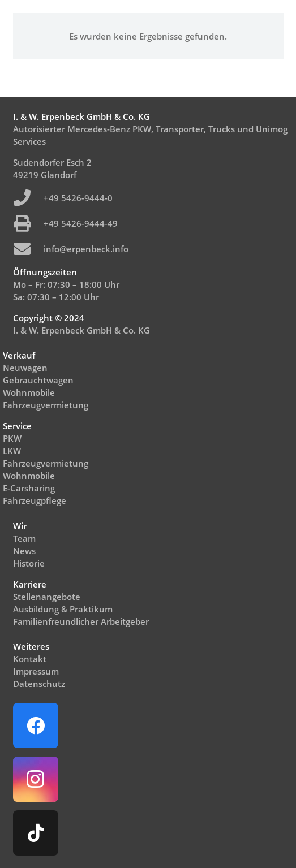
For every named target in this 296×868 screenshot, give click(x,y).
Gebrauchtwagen (38, 380)
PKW (12, 438)
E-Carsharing (29, 488)
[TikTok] (36, 833)
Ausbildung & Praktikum (63, 609)
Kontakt (30, 659)
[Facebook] (36, 726)
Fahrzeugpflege (35, 500)
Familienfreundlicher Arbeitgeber (81, 621)
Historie (29, 563)
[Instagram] (36, 779)
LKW (12, 451)
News (24, 551)
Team (24, 538)
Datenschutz (39, 684)
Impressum (36, 671)
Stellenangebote (47, 597)
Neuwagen (25, 368)
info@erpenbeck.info (86, 249)
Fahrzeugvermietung (46, 405)
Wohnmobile (29, 392)
